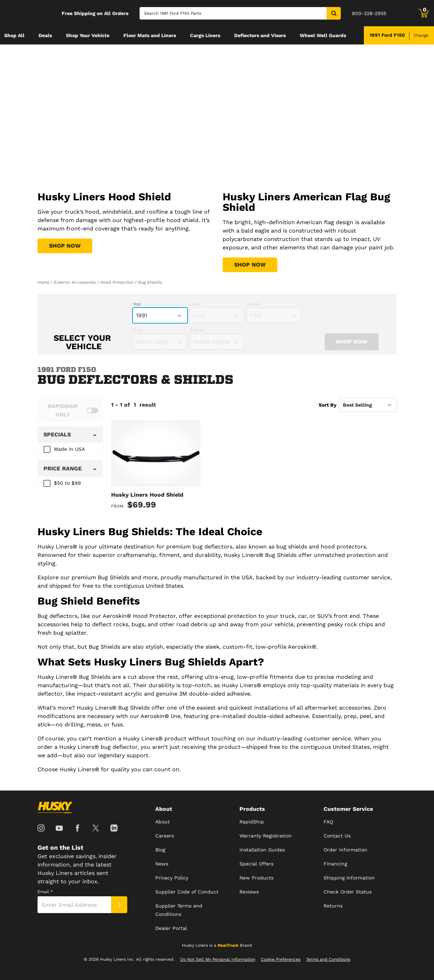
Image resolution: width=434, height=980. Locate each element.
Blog (160, 850)
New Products (256, 878)
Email (45, 892)
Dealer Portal (171, 928)
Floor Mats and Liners (150, 35)
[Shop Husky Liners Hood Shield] (65, 246)
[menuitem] (14, 35)
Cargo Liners (205, 35)
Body (138, 330)
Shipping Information (349, 878)
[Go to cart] (423, 13)
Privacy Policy (172, 878)
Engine (197, 330)
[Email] (74, 905)
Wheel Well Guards (323, 35)
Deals (45, 35)
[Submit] (119, 905)
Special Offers (256, 864)
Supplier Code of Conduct (187, 892)
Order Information (345, 850)
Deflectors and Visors (260, 35)
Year (137, 304)
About (162, 822)
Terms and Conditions (328, 959)
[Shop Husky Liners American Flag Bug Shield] (250, 265)
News (162, 864)
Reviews (249, 892)
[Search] (233, 13)
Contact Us (337, 836)
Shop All (14, 35)
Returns (333, 906)
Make (195, 304)
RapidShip (252, 822)
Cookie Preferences (281, 959)
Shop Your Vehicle (88, 35)
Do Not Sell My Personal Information (218, 959)
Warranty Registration (266, 836)
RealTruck (228, 945)
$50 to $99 (67, 483)
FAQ (328, 822)
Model (253, 304)
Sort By (328, 405)
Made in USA (69, 449)
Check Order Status (348, 892)
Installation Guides (262, 850)
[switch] (70, 410)
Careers (165, 836)
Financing (335, 864)
